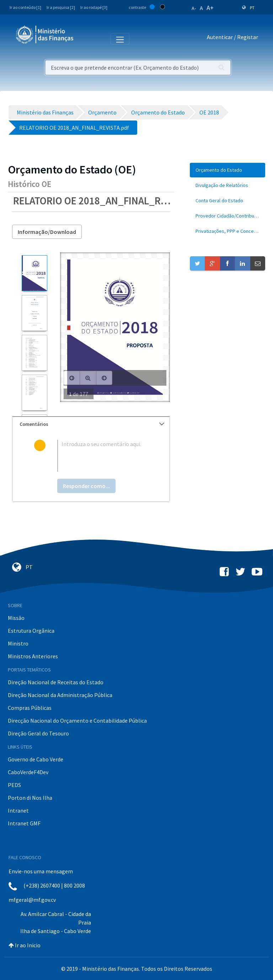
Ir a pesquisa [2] (61, 7)
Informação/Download (47, 232)
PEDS (14, 785)
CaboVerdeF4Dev (28, 772)
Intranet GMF (24, 823)
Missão (16, 618)
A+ (210, 8)
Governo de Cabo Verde (36, 759)
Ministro (18, 643)
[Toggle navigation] (85, 38)
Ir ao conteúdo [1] (25, 7)
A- (194, 8)
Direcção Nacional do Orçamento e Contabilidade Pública (77, 721)
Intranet (18, 810)
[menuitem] (227, 170)
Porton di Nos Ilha (30, 798)
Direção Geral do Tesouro (38, 733)
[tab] (91, 424)
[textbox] (103, 456)
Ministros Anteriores (33, 656)
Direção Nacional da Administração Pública (60, 695)
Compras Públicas (30, 708)
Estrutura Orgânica (31, 631)
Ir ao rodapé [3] (94, 7)
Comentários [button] (92, 424)
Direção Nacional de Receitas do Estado (56, 682)
